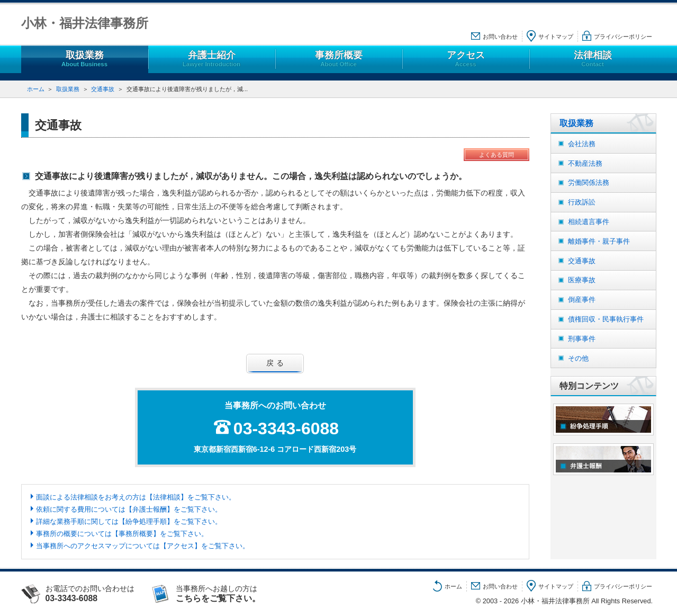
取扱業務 (84, 59)
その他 (578, 358)
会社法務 (582, 144)
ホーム (36, 89)
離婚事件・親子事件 (599, 241)
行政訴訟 (582, 202)
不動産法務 (585, 163)
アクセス (465, 59)
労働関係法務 (589, 182)
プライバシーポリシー (623, 37)
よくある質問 (497, 155)
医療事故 (582, 280)
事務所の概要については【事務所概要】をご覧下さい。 (122, 534)
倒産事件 (582, 300)
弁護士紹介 (211, 59)
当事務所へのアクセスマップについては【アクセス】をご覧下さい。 (143, 546)
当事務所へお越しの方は (229, 594)
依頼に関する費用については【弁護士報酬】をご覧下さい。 (129, 509)
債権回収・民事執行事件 (606, 319)
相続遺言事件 (589, 222)
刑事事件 (582, 339)
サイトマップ (556, 37)
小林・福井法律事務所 (85, 23)
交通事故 (103, 89)
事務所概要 (338, 59)
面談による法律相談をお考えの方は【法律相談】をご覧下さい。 (136, 497)
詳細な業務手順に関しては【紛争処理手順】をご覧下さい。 (129, 521)
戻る (277, 363)
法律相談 (592, 59)
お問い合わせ (500, 37)
